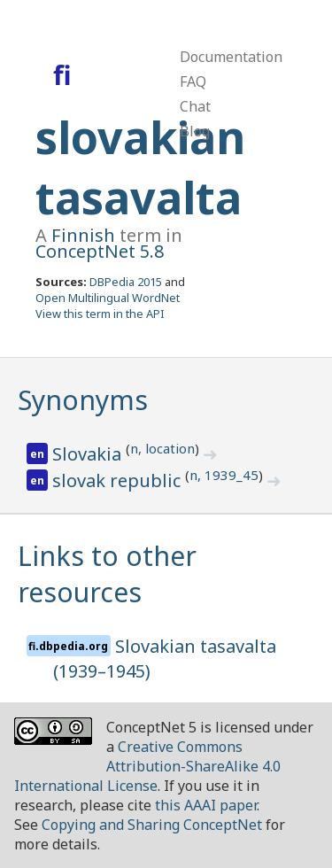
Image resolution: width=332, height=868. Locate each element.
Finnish (83, 235)
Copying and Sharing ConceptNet (152, 825)
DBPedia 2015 (126, 282)
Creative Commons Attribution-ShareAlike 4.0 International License (147, 766)
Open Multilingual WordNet (108, 298)
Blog (195, 131)
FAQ (193, 81)
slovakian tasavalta (140, 167)
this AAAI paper (206, 805)
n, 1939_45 (224, 475)
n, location (162, 448)
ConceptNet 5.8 (100, 251)
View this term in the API (100, 314)
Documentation (231, 57)
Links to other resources (107, 574)
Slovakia (89, 454)
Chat (195, 106)
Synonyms (83, 400)
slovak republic (119, 480)
